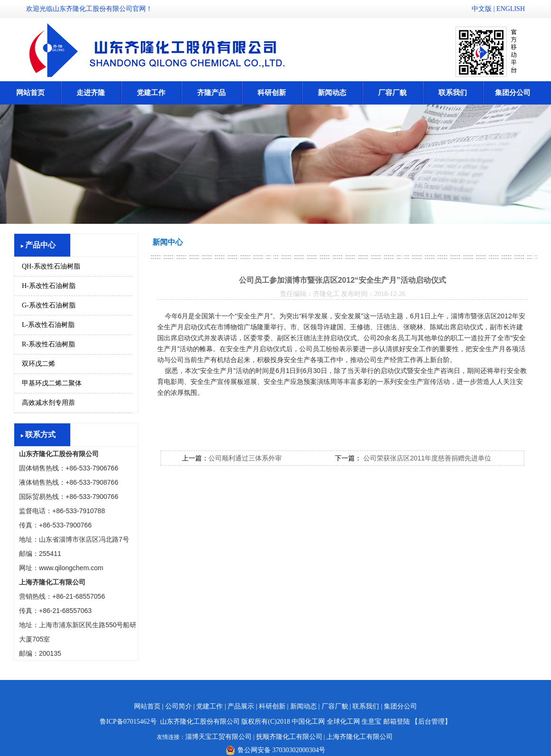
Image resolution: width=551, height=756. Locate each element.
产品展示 (241, 706)
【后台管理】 (431, 722)
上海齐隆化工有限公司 (360, 737)
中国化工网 (308, 722)
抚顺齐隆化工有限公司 (289, 737)
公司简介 (179, 706)
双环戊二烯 (38, 364)
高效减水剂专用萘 (48, 403)
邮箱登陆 (397, 722)
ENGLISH (511, 9)
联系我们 (453, 93)
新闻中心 (168, 242)
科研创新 (272, 93)
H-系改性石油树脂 (49, 286)
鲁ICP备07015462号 (128, 722)
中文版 (482, 9)
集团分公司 (513, 93)
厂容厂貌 (392, 93)
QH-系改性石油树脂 (51, 266)
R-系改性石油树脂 (48, 344)
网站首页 (30, 93)
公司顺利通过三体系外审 (245, 458)
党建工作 (151, 93)
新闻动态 (332, 93)
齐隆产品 (211, 93)
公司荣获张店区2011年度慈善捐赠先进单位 (426, 458)
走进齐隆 (91, 93)
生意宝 (371, 722)
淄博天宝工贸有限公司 (218, 737)
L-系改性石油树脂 (48, 325)
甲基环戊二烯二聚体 (52, 383)
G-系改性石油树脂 (49, 305)
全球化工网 (343, 722)
